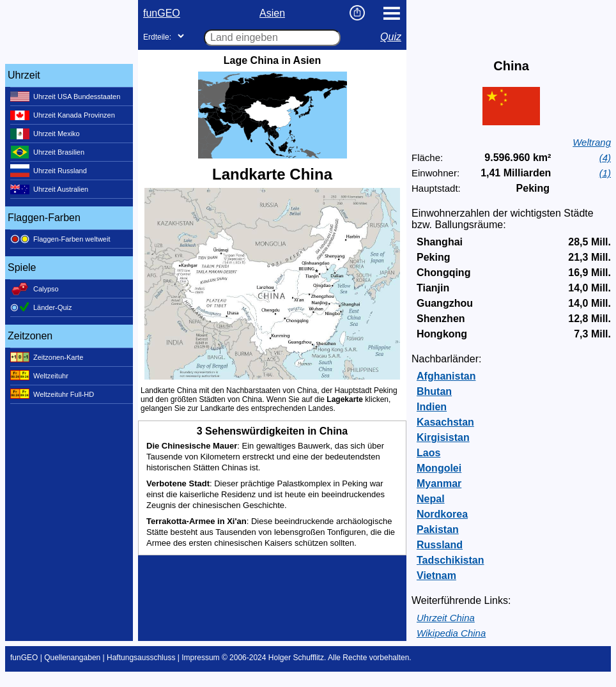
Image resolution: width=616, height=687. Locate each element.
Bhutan (434, 391)
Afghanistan (446, 376)
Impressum (200, 658)
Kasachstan (445, 422)
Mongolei (439, 468)
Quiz (391, 37)
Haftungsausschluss (141, 658)
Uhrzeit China (446, 618)
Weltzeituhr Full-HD (52, 394)
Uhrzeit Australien (49, 189)
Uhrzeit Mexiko (45, 134)
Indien (432, 407)
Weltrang (592, 142)
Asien (272, 13)
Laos (428, 453)
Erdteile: (157, 37)
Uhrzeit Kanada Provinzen (63, 115)
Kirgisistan (443, 437)
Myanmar (439, 483)
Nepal (431, 499)
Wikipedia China (451, 633)
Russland (440, 545)
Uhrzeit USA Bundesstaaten (65, 96)
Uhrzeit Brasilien (47, 152)
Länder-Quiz (41, 307)
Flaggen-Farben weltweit (60, 239)
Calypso (35, 289)
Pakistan (438, 529)
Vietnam (436, 575)
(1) (605, 173)
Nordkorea (442, 514)
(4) (605, 158)
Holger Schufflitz (296, 658)
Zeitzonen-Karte (47, 357)
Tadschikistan (450, 560)
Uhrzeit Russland (49, 171)
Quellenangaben (72, 658)
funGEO (162, 13)
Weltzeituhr (39, 376)
